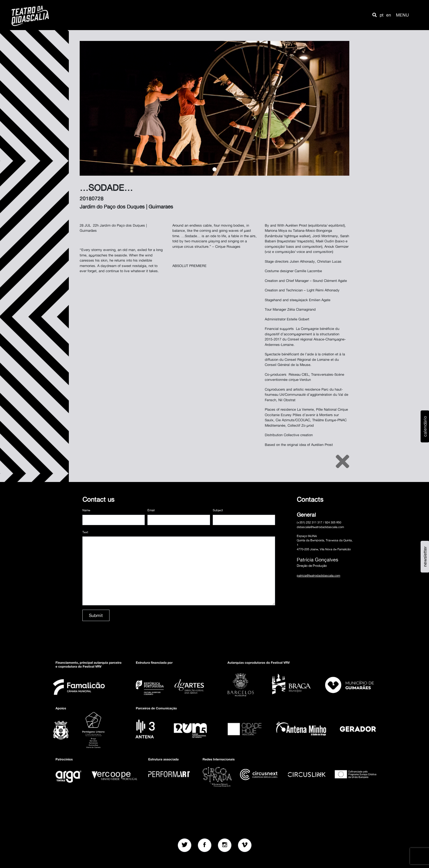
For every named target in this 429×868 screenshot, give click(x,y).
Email (151, 510)
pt (382, 15)
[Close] (343, 461)
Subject (218, 510)
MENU (402, 15)
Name (86, 510)
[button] (375, 15)
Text (85, 532)
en (389, 15)
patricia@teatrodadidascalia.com (318, 576)
